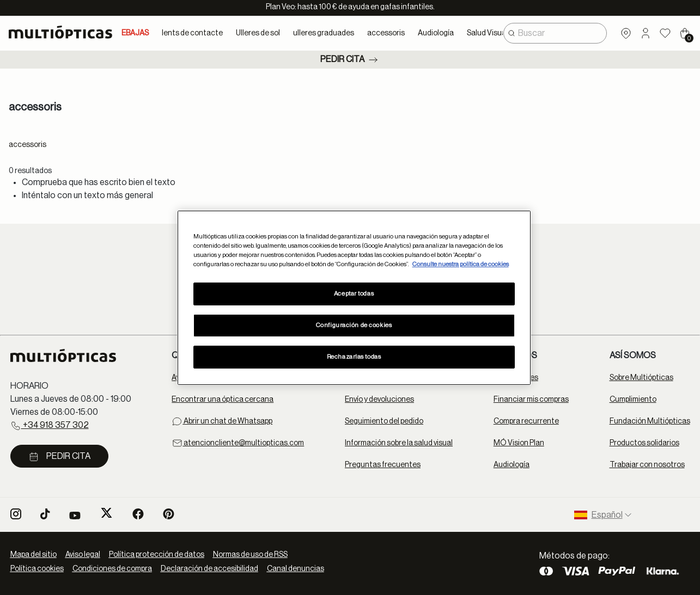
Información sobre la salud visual (399, 443)
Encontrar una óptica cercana (223, 400)
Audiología (512, 465)
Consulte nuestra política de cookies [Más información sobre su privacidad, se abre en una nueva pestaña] (461, 264)
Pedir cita (350, 60)
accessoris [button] (386, 33)
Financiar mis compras (531, 400)
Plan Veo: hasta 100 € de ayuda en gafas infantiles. (350, 7)
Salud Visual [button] (487, 33)
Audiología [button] (436, 33)
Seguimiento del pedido (384, 421)
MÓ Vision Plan (519, 443)
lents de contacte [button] (192, 33)
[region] (354, 297)
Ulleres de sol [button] (258, 33)
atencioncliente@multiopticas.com (238, 443)
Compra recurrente (526, 421)
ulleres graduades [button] (324, 33)
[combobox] (555, 33)
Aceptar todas (354, 294)
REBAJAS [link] (133, 33)
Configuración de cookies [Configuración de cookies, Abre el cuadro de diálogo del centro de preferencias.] (354, 325)
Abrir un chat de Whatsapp (222, 421)
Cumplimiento (633, 400)
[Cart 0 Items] (685, 33)
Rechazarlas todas (354, 357)
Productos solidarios (644, 443)
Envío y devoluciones (379, 400)
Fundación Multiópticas (650, 421)
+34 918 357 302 (50, 426)
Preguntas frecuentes (383, 465)
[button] (646, 33)
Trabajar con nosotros (647, 465)
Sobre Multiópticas (641, 378)
